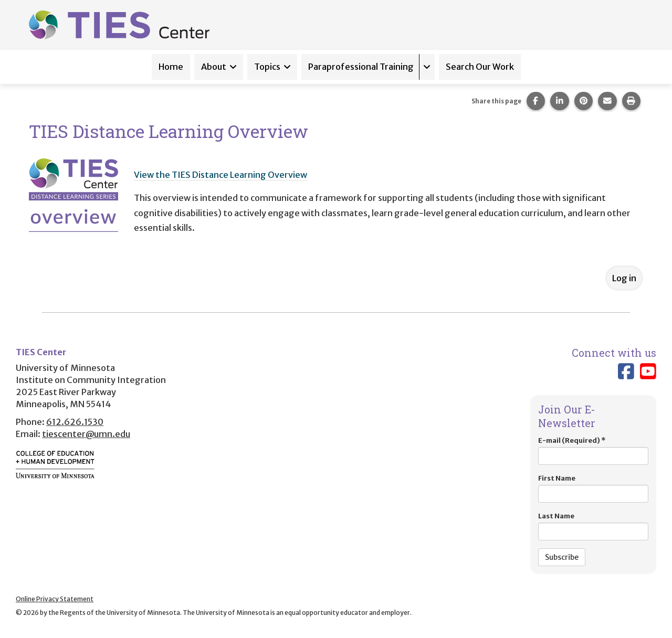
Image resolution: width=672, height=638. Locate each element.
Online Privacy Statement (55, 599)
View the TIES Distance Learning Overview (220, 175)
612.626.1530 (75, 422)
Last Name (593, 526)
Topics (267, 67)
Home (171, 67)
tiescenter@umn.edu (86, 434)
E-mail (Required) (593, 450)
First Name (593, 488)
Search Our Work (480, 67)
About (214, 67)
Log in (624, 278)
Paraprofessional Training (361, 67)
